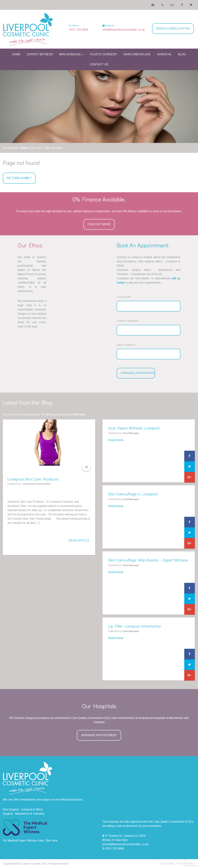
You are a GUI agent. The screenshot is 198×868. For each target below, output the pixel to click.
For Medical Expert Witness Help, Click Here (30, 841)
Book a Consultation (173, 29)
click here (79, 414)
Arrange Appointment (99, 735)
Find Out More (99, 224)
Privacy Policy (185, 863)
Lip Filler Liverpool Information (135, 626)
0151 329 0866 (79, 30)
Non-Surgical (70, 54)
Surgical (164, 54)
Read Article (79, 541)
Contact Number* (128, 321)
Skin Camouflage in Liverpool (133, 494)
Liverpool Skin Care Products (34, 479)
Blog (182, 54)
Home (16, 54)
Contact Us (99, 64)
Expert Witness (40, 54)
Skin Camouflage (137, 54)
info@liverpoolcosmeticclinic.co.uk (124, 30)
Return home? (19, 178)
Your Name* (124, 297)
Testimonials (167, 863)
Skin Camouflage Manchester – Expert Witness (148, 560)
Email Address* (126, 345)
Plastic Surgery (103, 54)
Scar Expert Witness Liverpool (134, 428)
